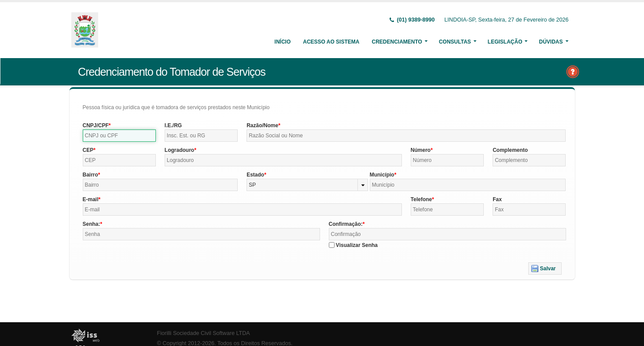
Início (283, 42)
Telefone (421, 199)
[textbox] (119, 136)
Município (382, 175)
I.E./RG (173, 125)
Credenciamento (397, 42)
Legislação (505, 42)
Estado (255, 175)
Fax (497, 199)
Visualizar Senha (357, 245)
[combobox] (307, 185)
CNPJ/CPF (96, 125)
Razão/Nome (262, 125)
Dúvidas (551, 42)
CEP (88, 150)
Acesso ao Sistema (331, 42)
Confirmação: (346, 224)
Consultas (455, 42)
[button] (545, 269)
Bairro (90, 175)
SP (252, 185)
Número (421, 150)
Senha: (92, 224)
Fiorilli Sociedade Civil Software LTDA (204, 333)
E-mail (91, 199)
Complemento (510, 150)
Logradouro (179, 150)
